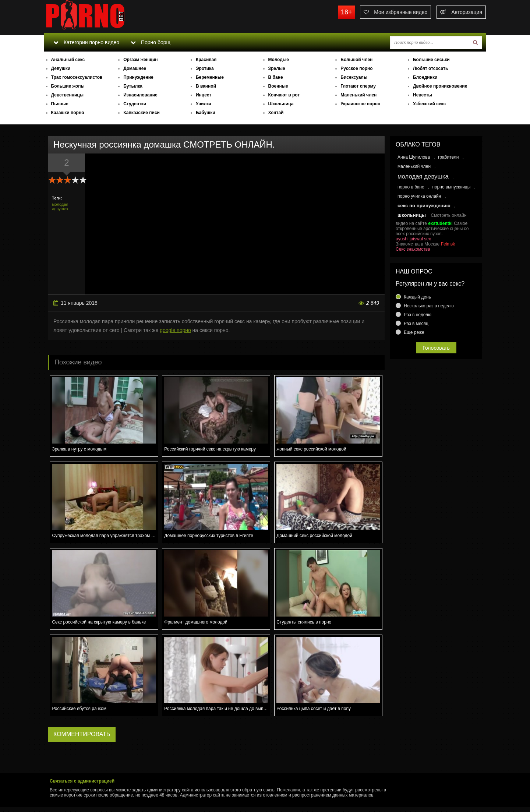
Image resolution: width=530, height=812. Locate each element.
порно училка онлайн (419, 196)
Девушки (61, 68)
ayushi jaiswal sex (413, 239)
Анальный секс (68, 60)
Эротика (205, 68)
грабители (448, 157)
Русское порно (356, 68)
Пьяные (60, 104)
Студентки (135, 104)
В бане (276, 77)
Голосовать (436, 348)
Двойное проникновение (440, 86)
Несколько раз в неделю (429, 306)
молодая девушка (60, 206)
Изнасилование (140, 95)
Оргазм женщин (140, 60)
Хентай (276, 113)
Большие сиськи (431, 60)
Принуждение (138, 77)
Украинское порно (360, 104)
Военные (278, 86)
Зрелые (277, 68)
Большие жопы (68, 86)
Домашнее (135, 68)
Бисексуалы (354, 77)
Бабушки (206, 113)
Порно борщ (151, 42)
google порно (175, 330)
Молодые (279, 60)
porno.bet (99, 17)
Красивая (206, 60)
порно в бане (411, 187)
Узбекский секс (429, 104)
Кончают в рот (284, 95)
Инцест (204, 95)
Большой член (356, 60)
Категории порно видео (86, 42)
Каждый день (417, 297)
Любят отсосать (430, 68)
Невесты (423, 95)
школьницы (412, 215)
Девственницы (67, 95)
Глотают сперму (358, 86)
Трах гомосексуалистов (77, 77)
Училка (204, 104)
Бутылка (133, 86)
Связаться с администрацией (82, 781)
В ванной (206, 86)
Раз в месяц (416, 324)
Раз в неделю (418, 315)
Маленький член (358, 95)
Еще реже (414, 332)
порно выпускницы (451, 187)
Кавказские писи (142, 113)
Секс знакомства (413, 249)
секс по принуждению (424, 206)
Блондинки (425, 77)
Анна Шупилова (414, 157)
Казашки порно (68, 113)
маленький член (414, 166)
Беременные (210, 77)
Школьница (281, 104)
